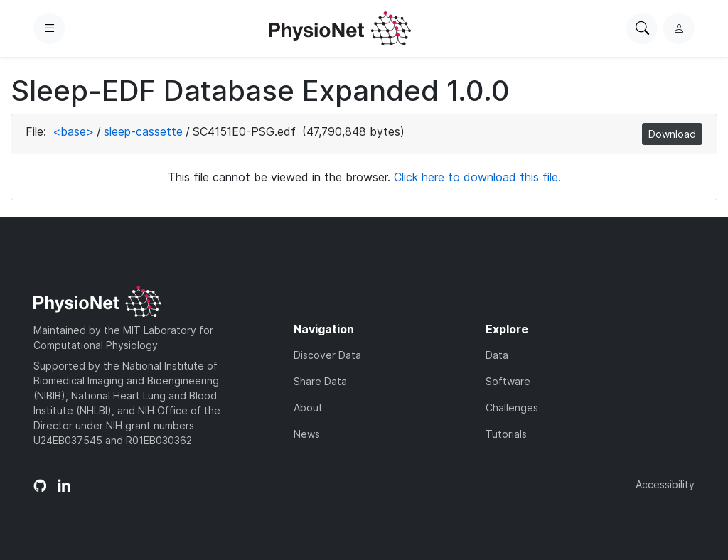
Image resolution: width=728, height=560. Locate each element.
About (308, 408)
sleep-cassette (143, 131)
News (307, 434)
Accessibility (665, 484)
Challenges (512, 408)
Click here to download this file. (477, 177)
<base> (73, 131)
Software (508, 381)
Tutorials (506, 434)
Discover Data (327, 355)
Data (497, 355)
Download (672, 134)
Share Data (320, 381)
